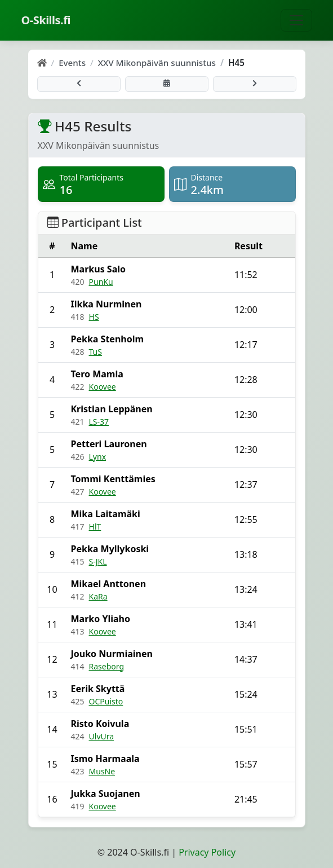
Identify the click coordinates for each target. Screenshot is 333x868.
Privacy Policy (207, 852)
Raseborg (107, 666)
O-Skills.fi (46, 20)
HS (94, 317)
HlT (95, 526)
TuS (96, 352)
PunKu (101, 282)
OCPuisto (106, 701)
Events (72, 63)
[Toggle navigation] (296, 20)
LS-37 (99, 422)
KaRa (98, 596)
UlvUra (102, 736)
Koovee (103, 387)
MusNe (102, 771)
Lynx (98, 457)
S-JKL (98, 561)
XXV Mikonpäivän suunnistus (157, 63)
